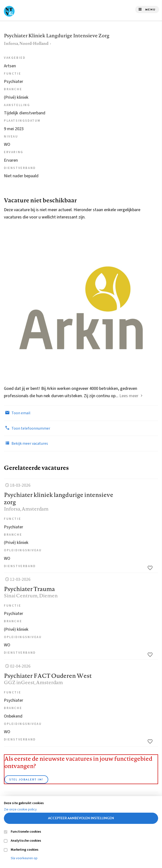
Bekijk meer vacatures (26, 443)
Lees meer (129, 396)
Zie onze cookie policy (20, 809)
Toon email (17, 413)
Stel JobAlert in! (26, 779)
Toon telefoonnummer (27, 428)
